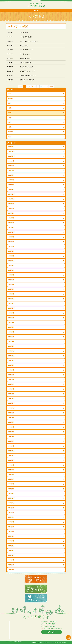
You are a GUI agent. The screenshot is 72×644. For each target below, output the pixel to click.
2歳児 (10, 117)
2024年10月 (11, 199)
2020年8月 (11, 370)
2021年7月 (11, 322)
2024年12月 (11, 189)
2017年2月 (11, 536)
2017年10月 (11, 503)
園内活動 (11, 132)
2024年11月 (11, 194)
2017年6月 (11, 522)
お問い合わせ (52, 632)
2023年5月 (11, 251)
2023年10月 (11, 232)
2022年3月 (11, 284)
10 (41, 86)
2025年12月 (11, 147)
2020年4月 (11, 384)
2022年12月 (11, 261)
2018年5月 (11, 479)
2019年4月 (11, 432)
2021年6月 (11, 327)
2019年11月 (11, 403)
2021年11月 (11, 303)
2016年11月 (11, 550)
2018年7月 (11, 470)
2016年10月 (11, 555)
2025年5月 (11, 175)
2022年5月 (11, 280)
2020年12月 (11, 351)
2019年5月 (11, 427)
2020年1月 (11, 394)
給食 (10, 136)
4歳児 (10, 108)
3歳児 (10, 113)
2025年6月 (11, 170)
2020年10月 (11, 360)
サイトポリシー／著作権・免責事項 (14, 642)
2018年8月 (11, 465)
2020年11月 (11, 356)
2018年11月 (11, 455)
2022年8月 (11, 270)
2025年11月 (11, 151)
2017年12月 (11, 493)
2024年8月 (11, 204)
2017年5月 (11, 527)
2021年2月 (11, 341)
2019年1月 (11, 446)
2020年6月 (11, 379)
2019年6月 (11, 422)
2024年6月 (11, 208)
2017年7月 (11, 517)
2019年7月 (11, 417)
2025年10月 (11, 156)
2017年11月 (11, 498)
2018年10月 (11, 460)
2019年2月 (11, 441)
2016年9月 (11, 560)
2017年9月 (11, 508)
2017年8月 (11, 512)
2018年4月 (11, 484)
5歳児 (10, 103)
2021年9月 (11, 313)
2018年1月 (11, 489)
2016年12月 (11, 546)
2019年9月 (11, 413)
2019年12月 (11, 398)
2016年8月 (11, 565)
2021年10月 (11, 308)
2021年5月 (11, 332)
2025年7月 (11, 166)
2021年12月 (11, 299)
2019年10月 (11, 408)
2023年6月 (11, 246)
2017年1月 (11, 541)
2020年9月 (11, 365)
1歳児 (10, 122)
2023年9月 (11, 237)
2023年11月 (11, 227)
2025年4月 (11, 180)
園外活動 (11, 98)
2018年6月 (11, 475)
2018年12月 (11, 451)
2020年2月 (11, 389)
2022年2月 (11, 289)
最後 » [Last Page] (51, 86)
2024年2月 (11, 223)
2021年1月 (11, 346)
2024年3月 (11, 218)
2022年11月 (11, 265)
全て (10, 94)
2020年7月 (11, 375)
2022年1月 (11, 294)
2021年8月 (11, 318)
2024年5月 (11, 213)
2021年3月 (11, 337)
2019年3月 (11, 436)
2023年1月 (11, 256)
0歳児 (10, 127)
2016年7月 (11, 569)
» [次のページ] (47, 86)
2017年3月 (11, 531)
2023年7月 (11, 242)
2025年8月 (11, 161)
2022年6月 (11, 275)
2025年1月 (11, 185)
